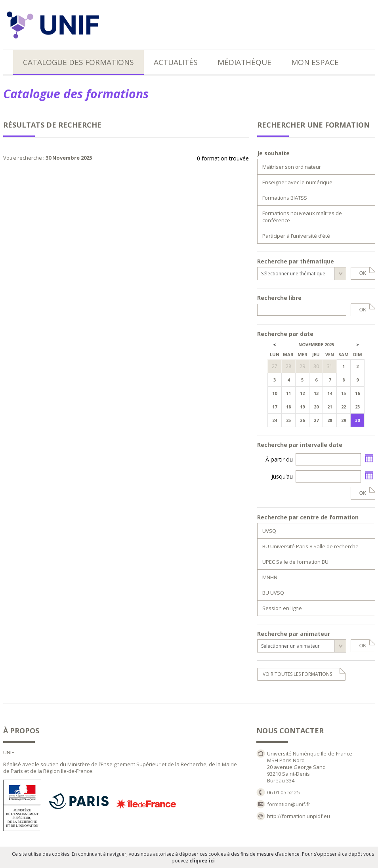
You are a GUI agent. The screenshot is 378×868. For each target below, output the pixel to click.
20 (316, 407)
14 (330, 393)
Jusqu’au (282, 476)
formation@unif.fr (289, 804)
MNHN (270, 577)
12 (302, 393)
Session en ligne (282, 608)
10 (275, 393)
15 (344, 393)
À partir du (279, 459)
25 (288, 420)
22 (344, 407)
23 (357, 407)
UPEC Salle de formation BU (295, 562)
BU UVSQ (273, 593)
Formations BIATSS (285, 198)
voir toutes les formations (297, 674)
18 (288, 407)
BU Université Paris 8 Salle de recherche (310, 546)
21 (330, 407)
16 (357, 393)
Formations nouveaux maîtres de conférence (302, 217)
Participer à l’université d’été (296, 236)
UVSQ (269, 531)
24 (275, 420)
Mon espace (315, 62)
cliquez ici (202, 861)
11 (288, 393)
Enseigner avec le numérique (297, 182)
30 (357, 420)
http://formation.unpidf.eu (299, 816)
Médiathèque (244, 62)
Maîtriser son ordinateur (292, 167)
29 (344, 420)
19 (302, 407)
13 (316, 393)
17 (275, 407)
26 (302, 420)
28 (330, 420)
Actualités (176, 62)
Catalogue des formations (78, 62)
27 (316, 420)
